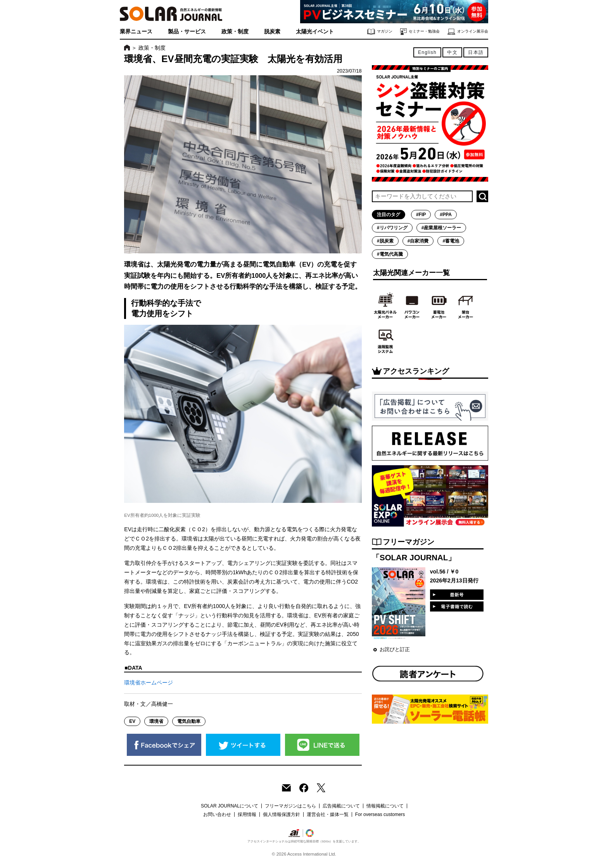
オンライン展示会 (468, 32)
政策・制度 (235, 31)
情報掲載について (385, 806)
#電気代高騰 (390, 254)
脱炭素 (272, 31)
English (427, 52)
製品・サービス (187, 31)
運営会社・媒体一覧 (328, 814)
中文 (452, 52)
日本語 (476, 52)
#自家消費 (418, 241)
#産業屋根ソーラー (441, 228)
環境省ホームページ (149, 683)
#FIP (421, 215)
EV (132, 721)
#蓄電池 (451, 241)
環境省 (156, 721)
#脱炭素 (385, 241)
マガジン (380, 32)
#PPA (446, 215)
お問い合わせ (217, 814)
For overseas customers (380, 814)
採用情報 (247, 814)
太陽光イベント (315, 31)
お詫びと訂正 (395, 649)
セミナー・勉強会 (420, 32)
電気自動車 (189, 721)
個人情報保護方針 (282, 814)
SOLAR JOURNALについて (230, 806)
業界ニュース (136, 31)
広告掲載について (341, 806)
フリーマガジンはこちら (290, 806)
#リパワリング (392, 228)
